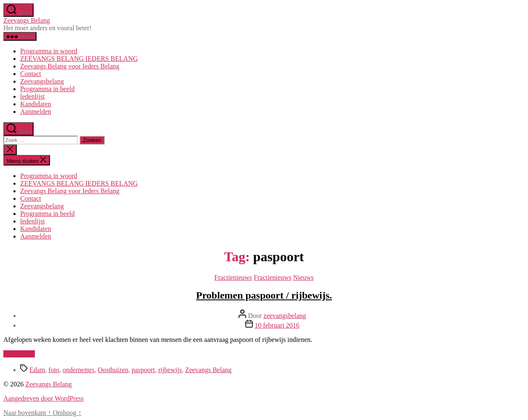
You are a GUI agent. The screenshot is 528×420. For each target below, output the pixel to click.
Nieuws (303, 277)
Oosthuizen (113, 370)
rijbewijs (170, 370)
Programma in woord (49, 51)
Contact (31, 74)
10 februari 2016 (277, 325)
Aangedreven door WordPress (43, 398)
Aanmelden (36, 112)
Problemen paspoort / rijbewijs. (264, 295)
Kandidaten (36, 104)
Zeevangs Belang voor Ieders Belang (70, 66)
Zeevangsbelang (42, 81)
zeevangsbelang (285, 316)
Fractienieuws (233, 277)
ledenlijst (33, 96)
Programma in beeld (47, 89)
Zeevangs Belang (27, 20)
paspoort (143, 370)
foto (54, 370)
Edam (37, 370)
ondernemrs (79, 370)
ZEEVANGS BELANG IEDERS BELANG (79, 59)
